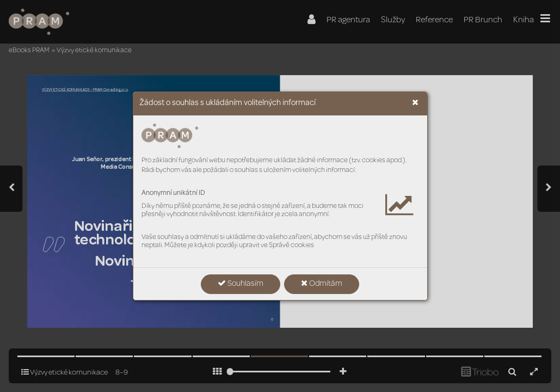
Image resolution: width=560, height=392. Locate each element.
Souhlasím (241, 284)
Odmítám (322, 284)
